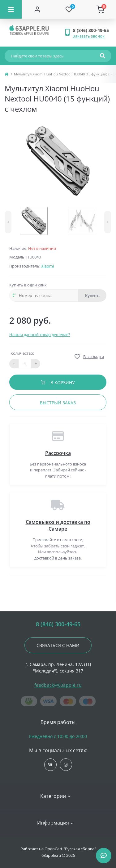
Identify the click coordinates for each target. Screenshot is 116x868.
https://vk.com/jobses (50, 765)
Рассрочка (58, 453)
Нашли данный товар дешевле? (40, 335)
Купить (92, 295)
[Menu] (11, 9)
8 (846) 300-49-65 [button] (58, 624)
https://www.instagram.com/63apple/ (66, 765)
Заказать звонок (89, 36)
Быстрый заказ (58, 403)
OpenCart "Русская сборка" (70, 849)
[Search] (103, 56)
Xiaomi (47, 266)
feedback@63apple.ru (58, 685)
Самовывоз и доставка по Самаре (58, 525)
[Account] (37, 9)
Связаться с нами (58, 645)
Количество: (22, 353)
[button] (92, 30)
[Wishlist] (69, 9)
